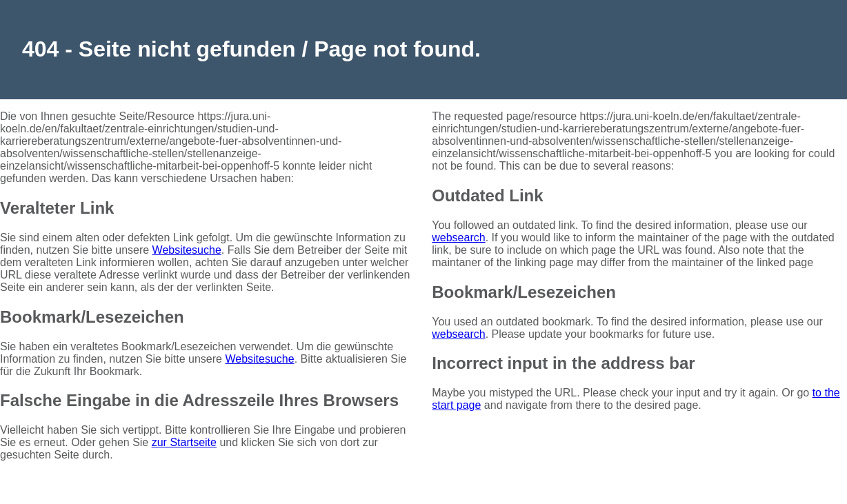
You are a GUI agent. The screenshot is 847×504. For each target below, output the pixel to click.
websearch (458, 238)
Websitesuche (187, 250)
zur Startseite (184, 442)
